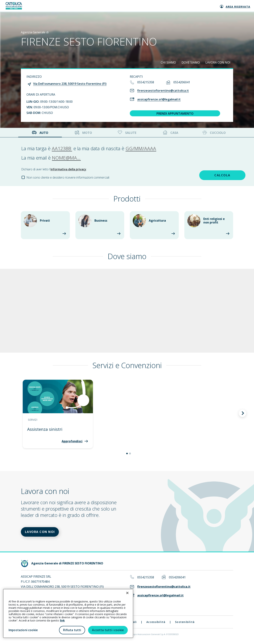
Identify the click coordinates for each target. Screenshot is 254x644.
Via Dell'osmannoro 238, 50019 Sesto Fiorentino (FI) (70, 84)
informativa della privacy (68, 169)
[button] (127, 454)
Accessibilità (156, 623)
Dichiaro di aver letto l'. (54, 169)
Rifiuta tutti (72, 630)
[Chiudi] (127, 593)
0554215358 (146, 82)
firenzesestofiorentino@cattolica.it (163, 91)
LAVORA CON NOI (218, 62)
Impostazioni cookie (23, 630)
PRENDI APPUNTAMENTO (175, 114)
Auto (40, 133)
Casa (171, 133)
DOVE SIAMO (191, 62)
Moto (83, 133)
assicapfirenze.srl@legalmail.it (159, 99)
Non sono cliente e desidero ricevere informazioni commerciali (68, 177)
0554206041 (182, 82)
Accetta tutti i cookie (108, 630)
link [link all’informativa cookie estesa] (62, 620)
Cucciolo (214, 133)
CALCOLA (207, 175)
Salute (127, 133)
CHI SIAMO (168, 62)
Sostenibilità (185, 623)
